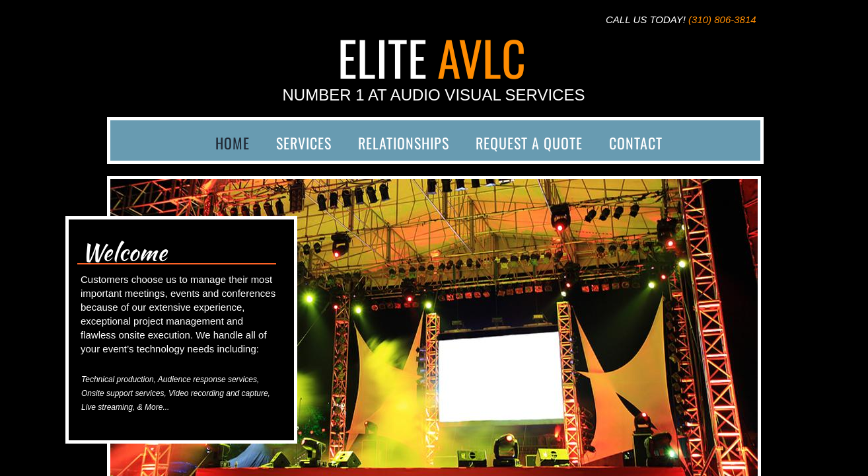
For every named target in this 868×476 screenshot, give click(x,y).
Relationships (404, 143)
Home (233, 143)
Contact (636, 143)
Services (304, 143)
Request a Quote (529, 143)
